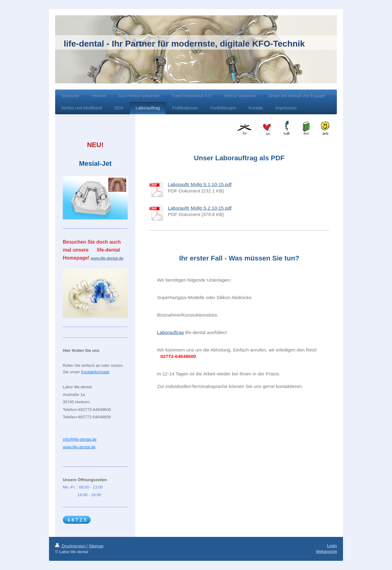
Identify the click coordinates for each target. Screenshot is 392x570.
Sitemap (96, 546)
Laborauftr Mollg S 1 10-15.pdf (200, 184)
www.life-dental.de (107, 258)
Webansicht (326, 551)
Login (332, 546)
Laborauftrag (170, 332)
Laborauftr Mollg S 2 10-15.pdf (200, 208)
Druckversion (71, 546)
